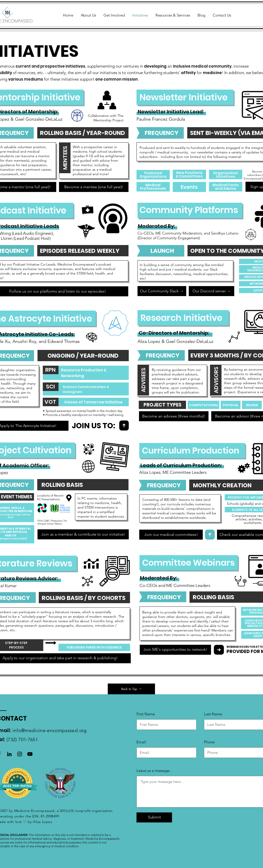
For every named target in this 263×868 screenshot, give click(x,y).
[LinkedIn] (9, 754)
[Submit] (154, 817)
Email (141, 742)
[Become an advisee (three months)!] (174, 416)
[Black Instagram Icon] (20, 754)
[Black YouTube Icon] (30, 754)
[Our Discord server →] (211, 291)
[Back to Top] (131, 689)
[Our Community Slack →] (162, 291)
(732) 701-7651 (22, 739)
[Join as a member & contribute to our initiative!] (83, 534)
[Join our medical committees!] (171, 535)
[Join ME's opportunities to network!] (175, 650)
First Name (146, 714)
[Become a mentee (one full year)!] (94, 187)
